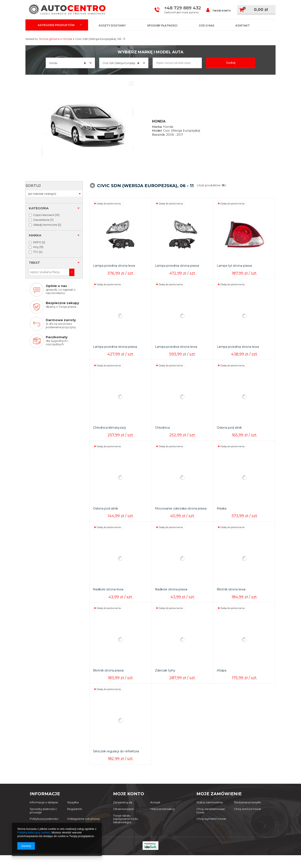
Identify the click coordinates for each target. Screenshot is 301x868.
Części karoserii (44, 193)
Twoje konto (218, 10)
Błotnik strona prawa (108, 677)
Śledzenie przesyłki (247, 809)
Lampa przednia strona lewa (114, 273)
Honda (67, 39)
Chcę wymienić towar (211, 826)
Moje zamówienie (219, 801)
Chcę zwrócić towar (248, 816)
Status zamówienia (210, 809)
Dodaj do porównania (107, 210)
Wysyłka (73, 809)
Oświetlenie (41, 198)
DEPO (37, 221)
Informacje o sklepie (44, 809)
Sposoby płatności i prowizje (43, 818)
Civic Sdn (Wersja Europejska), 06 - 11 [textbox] (125, 63)
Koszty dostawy (112, 25)
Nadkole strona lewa (108, 596)
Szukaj (231, 63)
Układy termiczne (45, 203)
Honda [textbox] (68, 63)
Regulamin (75, 816)
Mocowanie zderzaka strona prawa (181, 515)
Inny (36, 225)
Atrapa (222, 677)
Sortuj (94, 197)
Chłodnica (162, 435)
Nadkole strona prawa (171, 596)
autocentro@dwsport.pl (142, 853)
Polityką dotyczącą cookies (34, 832)
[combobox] (70, 63)
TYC (36, 230)
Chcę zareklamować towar (211, 818)
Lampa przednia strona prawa (177, 273)
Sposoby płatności (162, 25)
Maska (222, 515)
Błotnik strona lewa (231, 596)
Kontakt (243, 25)
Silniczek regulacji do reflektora (116, 758)
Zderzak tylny (165, 677)
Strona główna (49, 39)
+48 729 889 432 (183, 8)
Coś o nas (207, 25)
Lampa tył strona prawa (234, 273)
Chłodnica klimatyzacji (109, 435)
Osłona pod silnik (229, 435)
